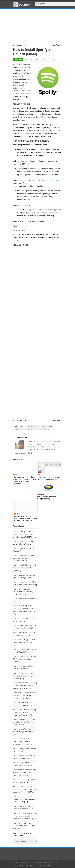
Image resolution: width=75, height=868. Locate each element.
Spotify (50, 426)
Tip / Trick (18, 59)
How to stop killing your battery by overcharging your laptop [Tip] (25, 642)
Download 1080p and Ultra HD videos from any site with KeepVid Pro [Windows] (25, 695)
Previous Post (21, 45)
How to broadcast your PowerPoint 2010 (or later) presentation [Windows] (23, 592)
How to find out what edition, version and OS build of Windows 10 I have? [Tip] (24, 742)
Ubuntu (30, 429)
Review (18, 475)
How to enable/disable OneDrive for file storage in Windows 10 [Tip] (25, 732)
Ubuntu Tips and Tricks (42, 429)
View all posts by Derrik (25, 453)
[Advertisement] (38, 26)
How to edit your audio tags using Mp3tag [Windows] (49, 478)
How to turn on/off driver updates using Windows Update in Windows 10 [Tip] (25, 799)
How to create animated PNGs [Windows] (46, 498)
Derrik (30, 59)
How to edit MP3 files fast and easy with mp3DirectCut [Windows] (24, 568)
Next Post (56, 45)
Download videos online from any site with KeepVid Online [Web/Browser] (24, 722)
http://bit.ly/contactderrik (46, 450)
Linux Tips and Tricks (32, 426)
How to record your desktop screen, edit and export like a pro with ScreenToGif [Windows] (25, 480)
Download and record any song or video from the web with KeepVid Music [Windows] (25, 686)
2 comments (54, 59)
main (43, 426)
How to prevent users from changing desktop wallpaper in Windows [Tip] (24, 676)
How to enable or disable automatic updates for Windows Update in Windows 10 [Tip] (25, 789)
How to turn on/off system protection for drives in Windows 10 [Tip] (25, 826)
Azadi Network (45, 865)
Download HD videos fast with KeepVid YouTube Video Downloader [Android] (24, 772)
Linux (22, 426)
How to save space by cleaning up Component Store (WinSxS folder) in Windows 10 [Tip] (25, 712)
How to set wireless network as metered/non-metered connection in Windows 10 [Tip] (25, 816)
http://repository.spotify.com (46, 180)
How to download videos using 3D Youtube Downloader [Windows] (25, 659)
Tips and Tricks (20, 429)
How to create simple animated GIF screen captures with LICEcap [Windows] (26, 518)
